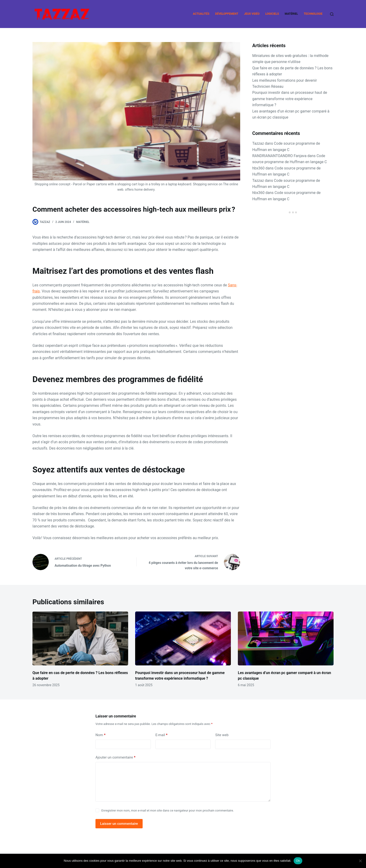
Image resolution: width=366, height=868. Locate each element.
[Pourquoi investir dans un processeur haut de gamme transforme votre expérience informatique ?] (183, 638)
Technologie (313, 14)
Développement (227, 14)
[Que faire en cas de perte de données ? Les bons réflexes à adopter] (80, 638)
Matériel (291, 14)
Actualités (201, 14)
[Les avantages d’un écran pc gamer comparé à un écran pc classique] (286, 638)
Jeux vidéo (252, 14)
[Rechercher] (332, 14)
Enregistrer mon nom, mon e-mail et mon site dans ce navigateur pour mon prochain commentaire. (167, 810)
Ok (298, 861)
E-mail (162, 735)
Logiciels (272, 14)
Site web (222, 735)
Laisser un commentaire (119, 824)
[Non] (360, 861)
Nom (100, 735)
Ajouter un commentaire (115, 757)
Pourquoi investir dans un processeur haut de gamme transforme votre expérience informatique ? (290, 99)
